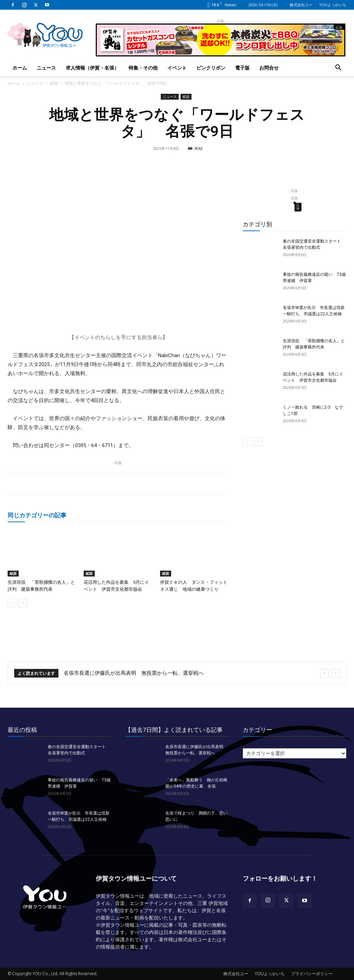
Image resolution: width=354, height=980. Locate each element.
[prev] (324, 673)
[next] (336, 673)
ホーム (20, 68)
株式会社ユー (301, 5)
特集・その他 (143, 68)
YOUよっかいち (333, 5)
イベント (177, 68)
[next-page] (23, 603)
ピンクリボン (211, 68)
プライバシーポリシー (312, 974)
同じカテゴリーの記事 (37, 515)
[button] (338, 68)
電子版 (242, 68)
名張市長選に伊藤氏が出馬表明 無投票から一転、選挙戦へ (134, 673)
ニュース (46, 68)
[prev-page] (12, 603)
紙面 (54, 83)
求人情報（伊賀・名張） (92, 68)
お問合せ (269, 68)
